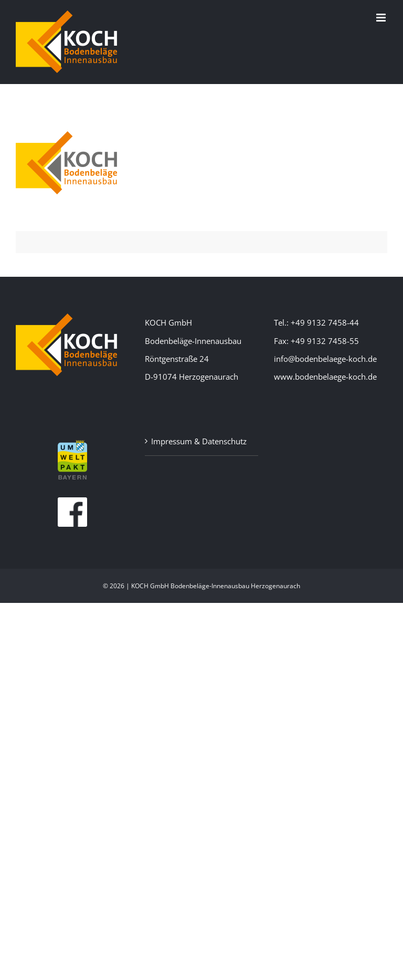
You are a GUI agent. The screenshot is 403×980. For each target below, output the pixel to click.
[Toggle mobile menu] (382, 18)
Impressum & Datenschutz (199, 441)
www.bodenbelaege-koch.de (325, 377)
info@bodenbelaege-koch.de (325, 359)
